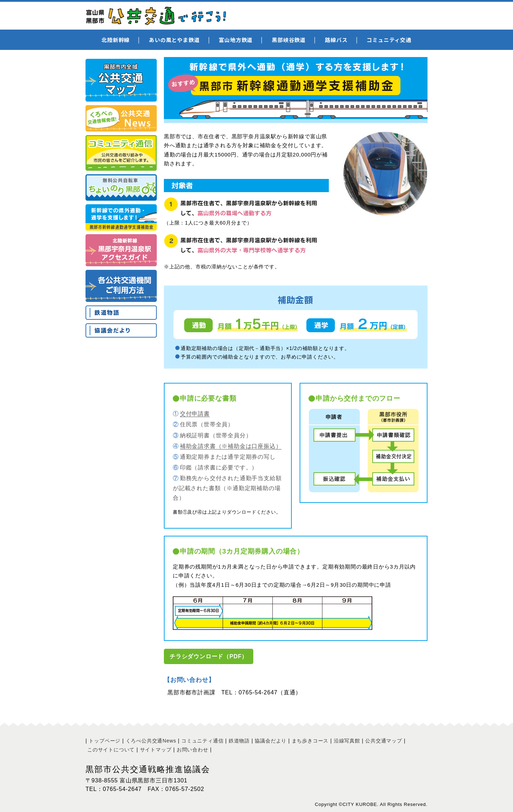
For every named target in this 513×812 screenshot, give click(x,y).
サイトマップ (156, 750)
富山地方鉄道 (236, 40)
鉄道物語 (239, 741)
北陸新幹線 (116, 40)
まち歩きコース (310, 741)
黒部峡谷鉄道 (289, 40)
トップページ (105, 741)
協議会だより (271, 741)
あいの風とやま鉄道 (174, 40)
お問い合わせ (193, 750)
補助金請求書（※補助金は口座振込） (231, 446)
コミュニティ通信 (202, 741)
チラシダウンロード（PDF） (209, 656)
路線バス (336, 40)
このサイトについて (111, 750)
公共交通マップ (384, 741)
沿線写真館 (347, 741)
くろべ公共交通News (151, 741)
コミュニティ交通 (389, 40)
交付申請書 (195, 414)
